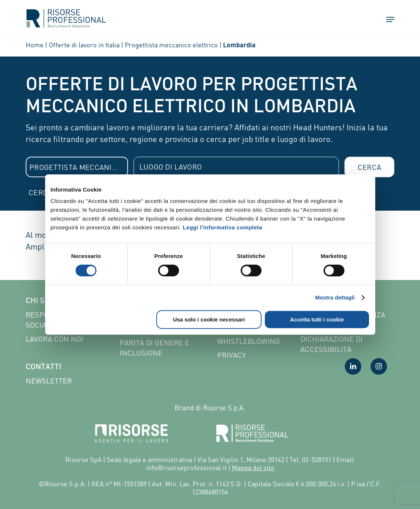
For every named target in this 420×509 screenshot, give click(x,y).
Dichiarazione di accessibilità (332, 344)
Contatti (43, 367)
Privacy (231, 355)
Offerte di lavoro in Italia (84, 45)
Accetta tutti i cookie (317, 319)
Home (35, 45)
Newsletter (49, 381)
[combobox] (77, 167)
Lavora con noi (54, 339)
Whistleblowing (249, 341)
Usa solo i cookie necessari (209, 319)
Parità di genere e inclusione (154, 348)
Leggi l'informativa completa (222, 227)
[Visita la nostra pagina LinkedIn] (353, 366)
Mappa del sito (253, 468)
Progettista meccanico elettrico (171, 45)
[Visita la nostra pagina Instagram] (379, 366)
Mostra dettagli (335, 297)
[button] (387, 20)
